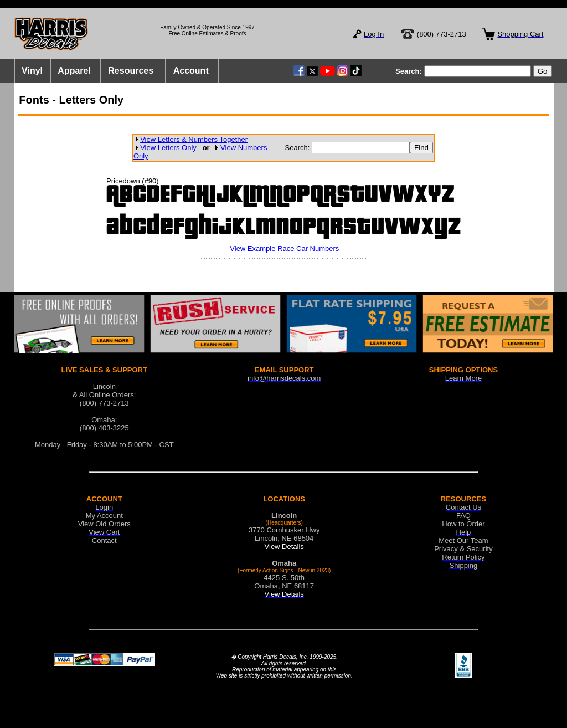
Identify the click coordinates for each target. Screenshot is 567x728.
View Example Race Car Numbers (284, 248)
